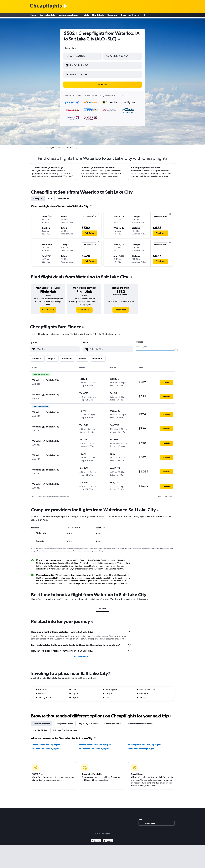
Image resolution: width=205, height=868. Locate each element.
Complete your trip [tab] (65, 721)
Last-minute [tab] (63, 196)
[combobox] (71, 48)
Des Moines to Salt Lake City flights (95, 742)
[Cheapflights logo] (46, 6)
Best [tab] (50, 196)
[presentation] (119, 39)
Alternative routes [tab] (42, 721)
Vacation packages (69, 16)
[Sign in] (144, 16)
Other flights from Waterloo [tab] (141, 721)
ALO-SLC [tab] (103, 606)
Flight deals (98, 16)
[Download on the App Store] (108, 839)
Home (33, 16)
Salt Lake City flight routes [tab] (65, 728)
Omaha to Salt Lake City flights (46, 742)
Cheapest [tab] (38, 196)
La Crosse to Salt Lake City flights (94, 746)
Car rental (112, 16)
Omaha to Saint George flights (141, 746)
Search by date (47, 16)
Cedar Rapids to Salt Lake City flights (144, 742)
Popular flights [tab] (40, 728)
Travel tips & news (130, 16)
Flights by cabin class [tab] (89, 721)
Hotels (85, 16)
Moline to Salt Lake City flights (45, 746)
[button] (81, 65)
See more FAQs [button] (81, 654)
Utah (40, 146)
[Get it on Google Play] (96, 839)
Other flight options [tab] (113, 721)
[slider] (176, 348)
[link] (48, 307)
